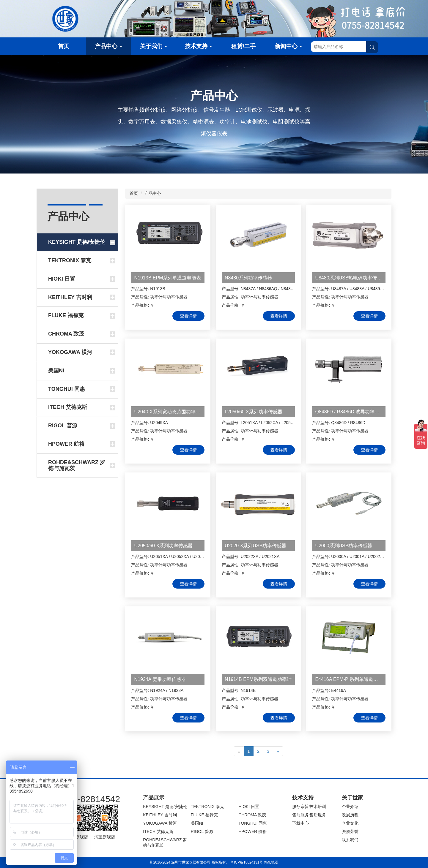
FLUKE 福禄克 (204, 815)
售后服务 (318, 815)
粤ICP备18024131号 (247, 862)
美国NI (197, 823)
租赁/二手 (243, 46)
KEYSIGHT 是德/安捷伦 (165, 807)
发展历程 (350, 815)
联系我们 (350, 840)
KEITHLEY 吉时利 (160, 815)
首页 (64, 46)
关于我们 (154, 46)
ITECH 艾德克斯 (158, 831)
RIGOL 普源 (202, 831)
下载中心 (300, 823)
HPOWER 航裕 (252, 831)
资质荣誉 (350, 831)
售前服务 (300, 815)
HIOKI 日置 (249, 807)
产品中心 (108, 46)
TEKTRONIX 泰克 (207, 807)
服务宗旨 (300, 807)
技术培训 (318, 807)
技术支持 (198, 46)
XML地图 (271, 862)
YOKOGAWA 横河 (160, 823)
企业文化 (350, 823)
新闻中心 (288, 46)
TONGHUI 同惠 (253, 823)
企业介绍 (350, 807)
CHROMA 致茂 (252, 815)
